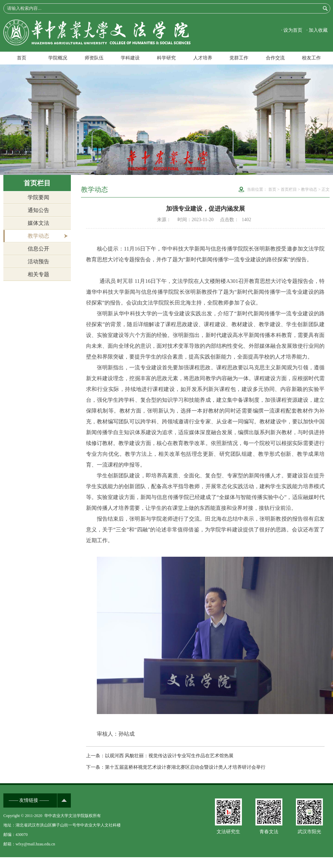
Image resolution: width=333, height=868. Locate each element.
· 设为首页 (292, 30)
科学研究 (166, 58)
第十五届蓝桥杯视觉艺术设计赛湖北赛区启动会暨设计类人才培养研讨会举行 (185, 767)
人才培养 (203, 58)
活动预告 (38, 261)
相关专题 (38, 274)
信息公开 (38, 249)
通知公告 (38, 210)
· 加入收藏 (317, 30)
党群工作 (239, 58)
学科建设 (130, 58)
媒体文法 (38, 223)
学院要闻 (38, 197)
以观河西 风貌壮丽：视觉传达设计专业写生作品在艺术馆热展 (169, 756)
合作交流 (275, 58)
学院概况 (58, 58)
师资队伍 (94, 58)
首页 (22, 58)
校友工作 (311, 58)
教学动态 (38, 236)
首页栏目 (289, 189)
